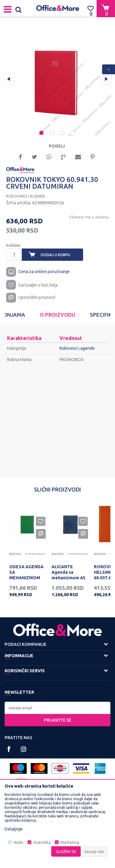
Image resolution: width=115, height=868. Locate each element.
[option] (57, 82)
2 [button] (52, 133)
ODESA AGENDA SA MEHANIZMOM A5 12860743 (26, 575)
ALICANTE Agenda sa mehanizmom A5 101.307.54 (69, 575)
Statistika (42, 842)
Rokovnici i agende (26, 196)
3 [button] (63, 133)
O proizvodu (57, 315)
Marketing (70, 842)
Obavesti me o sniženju (89, 217)
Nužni (18, 842)
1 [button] (42, 133)
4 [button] (73, 133)
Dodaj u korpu (56, 255)
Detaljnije (14, 829)
